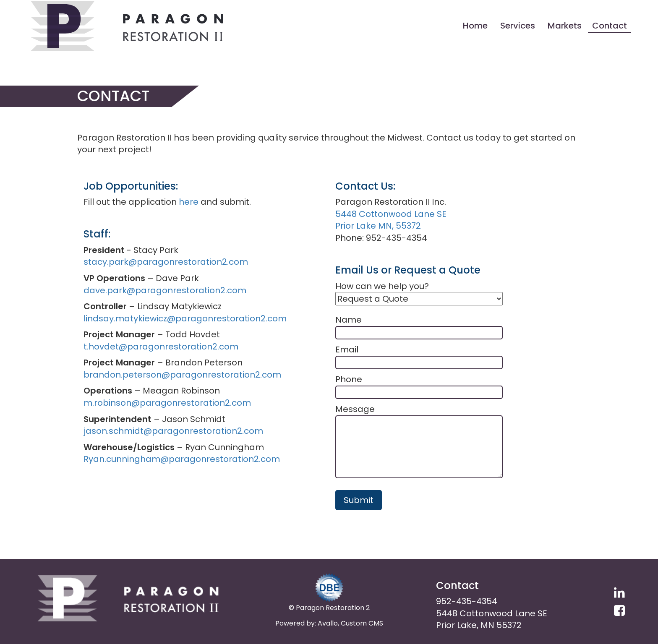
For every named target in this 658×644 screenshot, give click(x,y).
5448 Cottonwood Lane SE (391, 214)
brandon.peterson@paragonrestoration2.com (182, 375)
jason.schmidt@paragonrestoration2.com (173, 431)
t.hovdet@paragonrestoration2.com (161, 347)
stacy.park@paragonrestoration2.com (166, 262)
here (189, 202)
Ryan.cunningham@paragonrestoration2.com (182, 459)
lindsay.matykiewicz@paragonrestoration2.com (185, 318)
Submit (359, 500)
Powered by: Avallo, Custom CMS (329, 623)
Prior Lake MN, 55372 (378, 226)
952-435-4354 (467, 601)
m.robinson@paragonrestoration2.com (167, 403)
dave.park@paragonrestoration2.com (165, 290)
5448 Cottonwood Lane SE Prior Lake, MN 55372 (492, 619)
